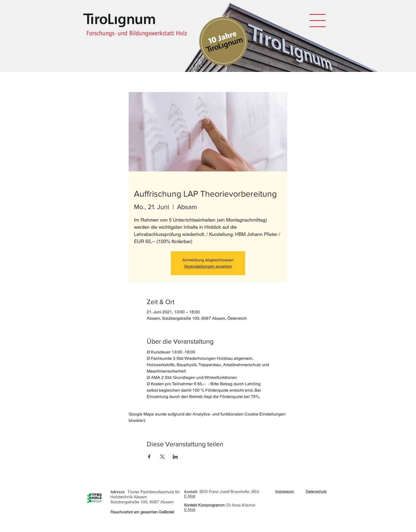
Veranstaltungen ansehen (208, 266)
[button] (318, 21)
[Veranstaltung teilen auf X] (162, 457)
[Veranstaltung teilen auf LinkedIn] (175, 457)
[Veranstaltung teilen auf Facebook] (149, 457)
